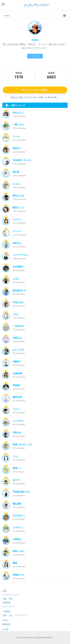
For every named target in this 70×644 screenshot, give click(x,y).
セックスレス (8, 607)
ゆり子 (16, 480)
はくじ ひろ (18, 350)
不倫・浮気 (7, 599)
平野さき (17, 433)
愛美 (15, 563)
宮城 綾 (16, 385)
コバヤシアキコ (20, 255)
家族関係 (6, 624)
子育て (5, 620)
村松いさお (18, 551)
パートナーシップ (11, 595)
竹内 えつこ (18, 113)
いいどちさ (18, 421)
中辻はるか (18, 302)
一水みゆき (18, 326)
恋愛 (4, 591)
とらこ (16, 456)
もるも (16, 279)
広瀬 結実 (17, 373)
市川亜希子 (18, 267)
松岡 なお (17, 338)
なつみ (16, 184)
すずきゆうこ (19, 516)
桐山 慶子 (17, 504)
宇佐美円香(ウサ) (21, 492)
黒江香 (16, 172)
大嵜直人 (17, 539)
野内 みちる (18, 196)
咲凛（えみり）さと (23, 444)
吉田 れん (17, 243)
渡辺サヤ (17, 148)
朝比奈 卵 (17, 397)
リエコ (16, 409)
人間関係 (6, 611)
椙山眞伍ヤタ (19, 290)
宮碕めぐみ (18, 575)
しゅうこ (17, 219)
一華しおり (18, 125)
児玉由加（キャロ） (23, 160)
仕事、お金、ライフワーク (15, 615)
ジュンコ (17, 231)
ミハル (16, 136)
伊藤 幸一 (17, 362)
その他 (5, 629)
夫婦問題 (6, 603)
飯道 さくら (18, 207)
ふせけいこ (18, 527)
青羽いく (17, 468)
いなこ (16, 314)
